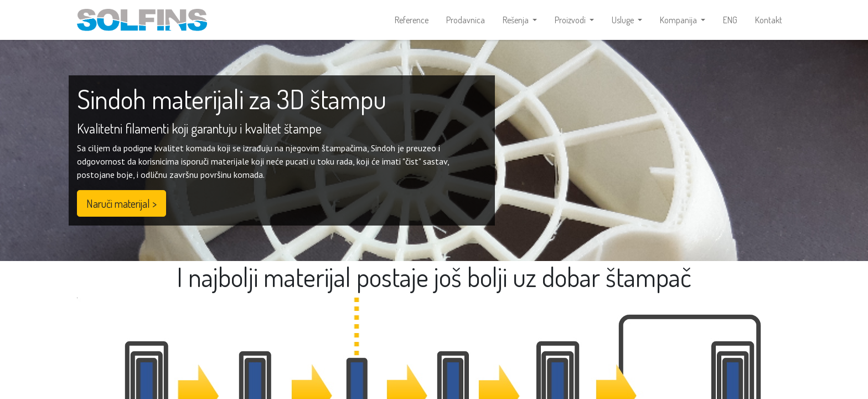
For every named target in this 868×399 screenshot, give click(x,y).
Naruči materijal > (122, 203)
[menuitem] (412, 20)
